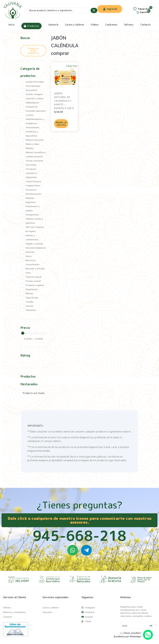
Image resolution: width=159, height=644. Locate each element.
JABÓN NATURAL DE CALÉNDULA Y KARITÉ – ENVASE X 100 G (64, 101)
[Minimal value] (34, 333)
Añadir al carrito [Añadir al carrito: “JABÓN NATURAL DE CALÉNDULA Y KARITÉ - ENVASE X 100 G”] (61, 124)
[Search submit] (94, 10)
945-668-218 (79, 536)
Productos (31, 26)
